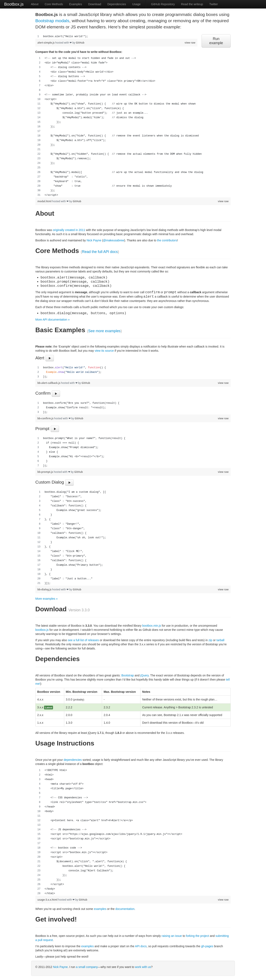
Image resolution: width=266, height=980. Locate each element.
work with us (143, 967)
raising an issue (172, 936)
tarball (220, 640)
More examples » (46, 599)
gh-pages (207, 946)
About (35, 4)
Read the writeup (192, 4)
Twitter (214, 4)
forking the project (198, 936)
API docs (141, 946)
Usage (136, 4)
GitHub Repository (163, 4)
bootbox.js (42, 630)
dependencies (73, 760)
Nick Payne (94, 240)
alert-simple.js (46, 43)
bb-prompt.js (46, 472)
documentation (125, 909)
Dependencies (117, 4)
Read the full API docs (100, 252)
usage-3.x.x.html (48, 900)
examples (100, 909)
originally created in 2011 (69, 230)
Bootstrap (128, 675)
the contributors (167, 240)
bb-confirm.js (46, 418)
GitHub (80, 43)
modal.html (45, 201)
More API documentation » (52, 320)
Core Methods (54, 4)
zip (210, 640)
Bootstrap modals (52, 21)
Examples (76, 4)
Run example (216, 41)
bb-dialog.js (45, 589)
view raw (190, 43)
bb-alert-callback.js (49, 383)
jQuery (144, 675)
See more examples (104, 331)
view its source (104, 351)
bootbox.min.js (151, 626)
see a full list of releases (83, 640)
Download (95, 4)
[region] (116, 36)
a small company (87, 967)
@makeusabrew (114, 240)
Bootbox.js (14, 4)
